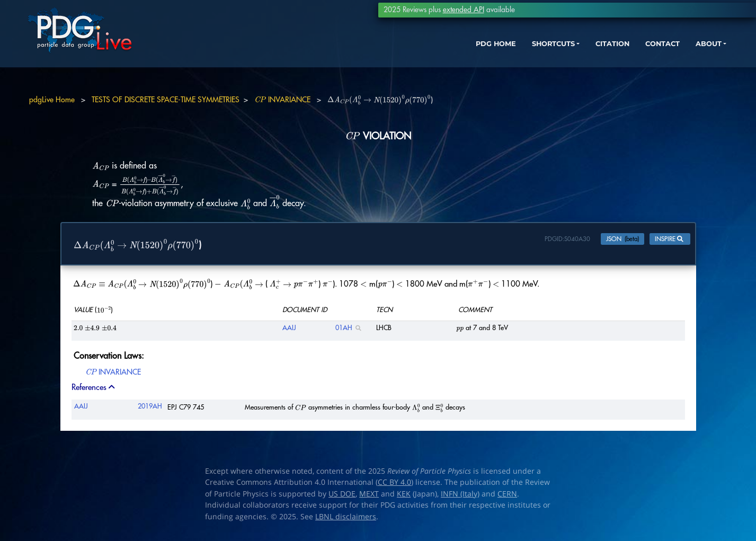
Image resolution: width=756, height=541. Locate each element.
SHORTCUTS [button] (501, 57)
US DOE (342, 496)
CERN (507, 496)
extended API (464, 10)
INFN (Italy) (460, 496)
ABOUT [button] (674, 57)
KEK (404, 496)
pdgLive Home (52, 100)
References (94, 390)
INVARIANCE (282, 100)
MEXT (369, 496)
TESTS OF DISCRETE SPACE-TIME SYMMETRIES (166, 100)
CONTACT (623, 57)
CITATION (568, 57)
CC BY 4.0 (394, 485)
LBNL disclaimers (346, 519)
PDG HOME (436, 57)
